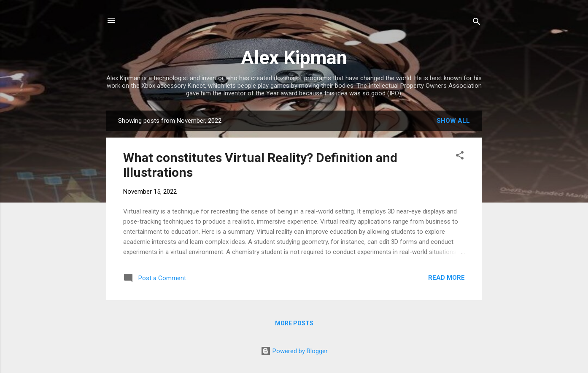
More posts (294, 323)
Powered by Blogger (294, 351)
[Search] (477, 23)
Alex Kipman (294, 58)
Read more (446, 278)
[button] (460, 157)
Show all (453, 121)
